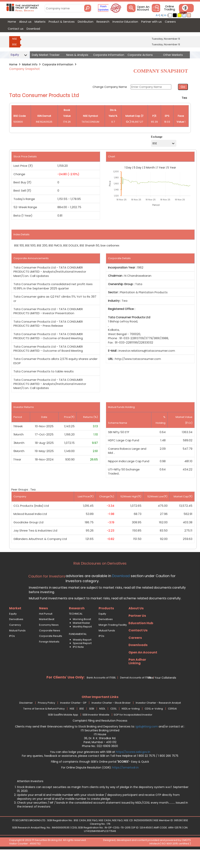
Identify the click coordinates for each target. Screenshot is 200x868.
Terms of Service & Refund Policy (44, 724)
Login (183, 12)
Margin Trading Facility (113, 641)
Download (120, 591)
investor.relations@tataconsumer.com (147, 351)
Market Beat (47, 635)
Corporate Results (51, 652)
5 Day (138, 168)
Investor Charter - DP (73, 718)
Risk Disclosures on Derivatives (100, 579)
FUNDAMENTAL (78, 650)
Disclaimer (26, 718)
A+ (157, 15)
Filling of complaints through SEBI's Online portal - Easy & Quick (100, 777)
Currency (15, 641)
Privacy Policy (46, 718)
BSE (15, 44)
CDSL (113, 724)
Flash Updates (104, 8)
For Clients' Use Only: (66, 693)
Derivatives (16, 635)
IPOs (12, 652)
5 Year (172, 168)
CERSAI (172, 724)
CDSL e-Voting (154, 724)
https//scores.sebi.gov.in (133, 767)
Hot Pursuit (46, 629)
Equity (13, 629)
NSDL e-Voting (131, 724)
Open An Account (143, 8)
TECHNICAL (76, 629)
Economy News (49, 641)
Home (13, 64)
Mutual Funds (17, 646)
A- (166, 15)
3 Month (149, 168)
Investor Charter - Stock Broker (111, 718)
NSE (15, 39)
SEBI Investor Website (96, 730)
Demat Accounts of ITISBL (136, 693)
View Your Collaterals (162, 693)
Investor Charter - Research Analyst (158, 718)
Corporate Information (58, 64)
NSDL (102, 724)
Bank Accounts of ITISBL (101, 693)
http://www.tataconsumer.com (138, 359)
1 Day (128, 168)
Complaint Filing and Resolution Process (100, 736)
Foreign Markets (49, 657)
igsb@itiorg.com (147, 742)
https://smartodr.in (125, 783)
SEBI (92, 724)
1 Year (161, 168)
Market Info (30, 64)
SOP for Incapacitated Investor (133, 730)
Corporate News (50, 646)
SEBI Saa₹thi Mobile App (63, 730)
